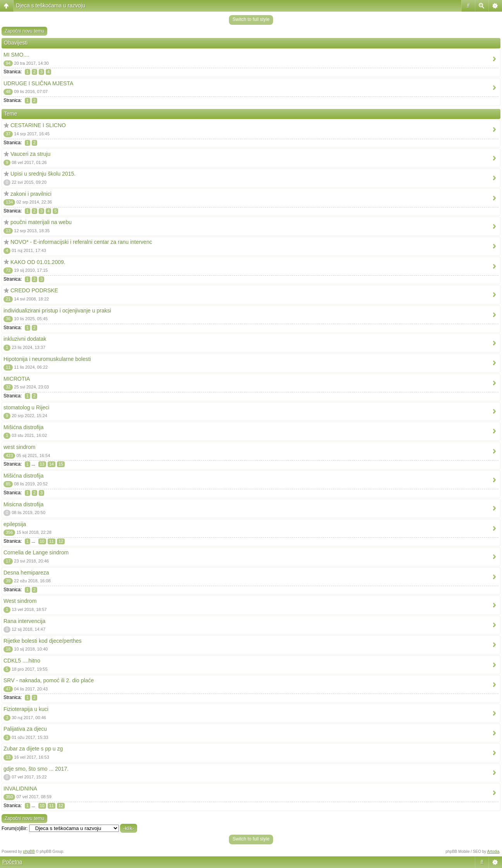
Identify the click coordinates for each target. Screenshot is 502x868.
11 (52, 541)
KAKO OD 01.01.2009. (38, 262)
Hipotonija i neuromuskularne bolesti (47, 359)
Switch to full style (251, 19)
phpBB (29, 852)
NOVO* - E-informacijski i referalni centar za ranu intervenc (81, 242)
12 (61, 541)
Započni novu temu (24, 31)
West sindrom (20, 601)
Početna (12, 862)
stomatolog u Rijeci (26, 407)
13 (42, 464)
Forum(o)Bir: (15, 828)
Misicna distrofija (23, 504)
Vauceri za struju (30, 154)
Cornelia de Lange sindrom (36, 552)
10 (42, 541)
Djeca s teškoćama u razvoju (51, 5)
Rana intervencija (24, 621)
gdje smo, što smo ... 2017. (36, 769)
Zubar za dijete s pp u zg (33, 749)
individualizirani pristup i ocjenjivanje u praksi (57, 311)
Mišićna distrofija (23, 427)
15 (61, 464)
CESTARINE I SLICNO (38, 125)
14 (52, 464)
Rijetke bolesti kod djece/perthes (43, 641)
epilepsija (15, 524)
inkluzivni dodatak (25, 339)
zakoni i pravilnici (31, 194)
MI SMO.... (16, 55)
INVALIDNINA (20, 789)
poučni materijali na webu (41, 222)
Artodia (493, 852)
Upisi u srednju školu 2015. (43, 174)
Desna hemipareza (26, 573)
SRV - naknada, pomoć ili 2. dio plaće (49, 680)
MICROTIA (17, 379)
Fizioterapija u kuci (26, 709)
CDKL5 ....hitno (22, 661)
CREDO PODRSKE (34, 290)
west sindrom (19, 447)
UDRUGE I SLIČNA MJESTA (38, 83)
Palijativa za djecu (25, 729)
